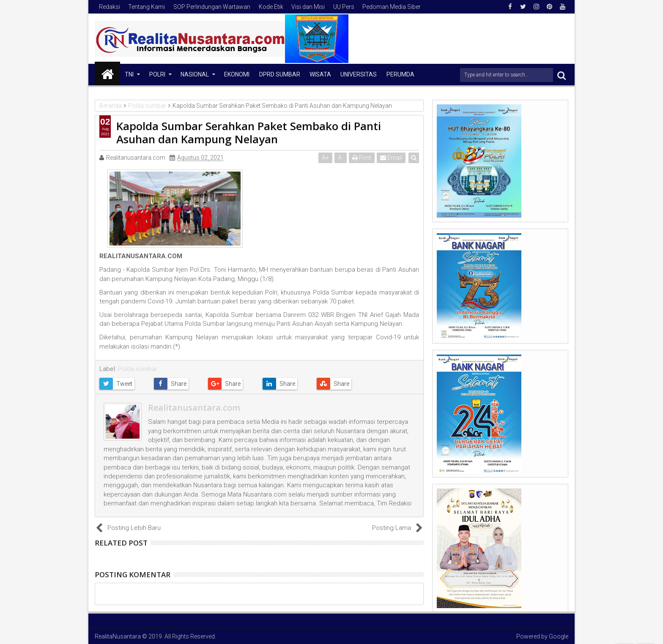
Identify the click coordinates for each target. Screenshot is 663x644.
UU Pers (344, 7)
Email (391, 158)
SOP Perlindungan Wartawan (212, 7)
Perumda (400, 74)
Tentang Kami (147, 7)
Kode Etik (271, 7)
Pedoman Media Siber (392, 7)
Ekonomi (237, 74)
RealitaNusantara (118, 636)
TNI (129, 74)
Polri (157, 74)
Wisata (320, 74)
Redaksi (110, 7)
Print (362, 158)
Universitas (359, 74)
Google (559, 636)
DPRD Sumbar (280, 74)
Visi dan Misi (308, 7)
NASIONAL (195, 74)
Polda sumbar (138, 369)
